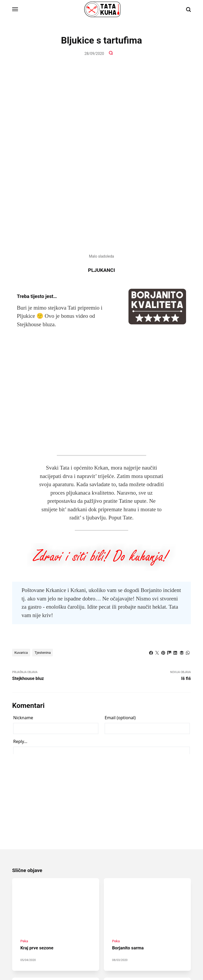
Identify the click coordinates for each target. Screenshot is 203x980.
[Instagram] (101, 945)
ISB (122, 958)
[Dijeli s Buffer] (181, 481)
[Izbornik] (15, 9)
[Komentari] (111, 54)
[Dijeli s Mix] (168, 481)
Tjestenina (44, 482)
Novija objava (146, 505)
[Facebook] (92, 945)
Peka (24, 774)
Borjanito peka (36, 883)
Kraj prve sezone (38, 781)
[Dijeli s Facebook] (149, 481)
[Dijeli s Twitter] (155, 481)
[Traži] (188, 9)
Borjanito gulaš (128, 883)
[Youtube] (111, 945)
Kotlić (117, 877)
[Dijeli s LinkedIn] (175, 481)
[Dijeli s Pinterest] (162, 481)
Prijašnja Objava (57, 505)
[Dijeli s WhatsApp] (188, 481)
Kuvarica (22, 482)
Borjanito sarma (129, 781)
